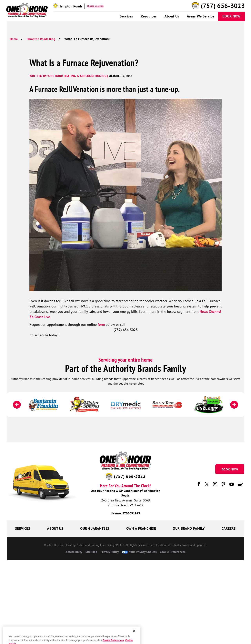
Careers (229, 528)
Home (14, 39)
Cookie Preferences (173, 552)
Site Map (91, 552)
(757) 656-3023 (223, 6)
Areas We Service (201, 16)
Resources (149, 16)
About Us (172, 16)
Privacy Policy (110, 552)
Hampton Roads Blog (41, 39)
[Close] (134, 638)
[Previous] (17, 405)
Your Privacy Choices (139, 552)
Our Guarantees (95, 528)
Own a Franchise (141, 528)
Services (126, 16)
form (101, 324)
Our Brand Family (189, 528)
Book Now (231, 16)
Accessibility (74, 552)
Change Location (95, 6)
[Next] (234, 405)
